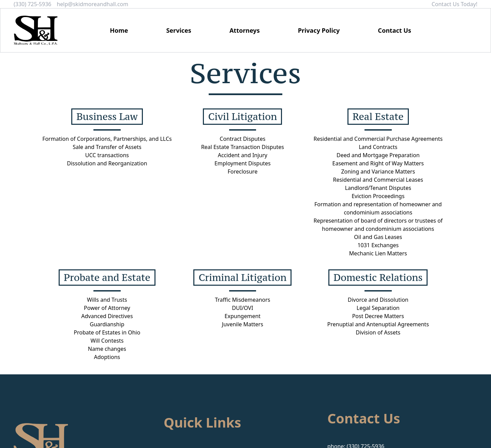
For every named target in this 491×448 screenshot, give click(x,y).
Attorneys (245, 30)
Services (178, 30)
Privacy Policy (319, 30)
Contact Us (395, 30)
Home (119, 30)
